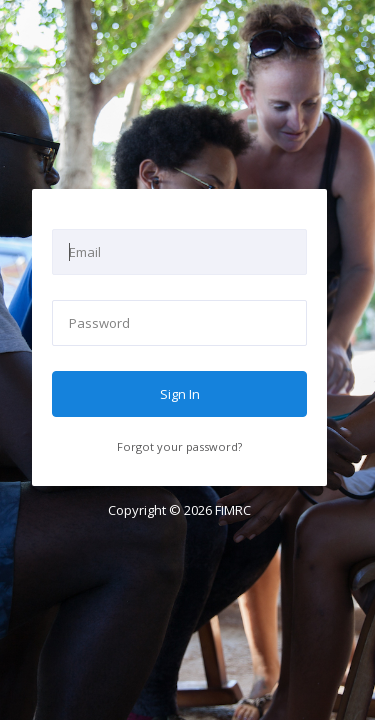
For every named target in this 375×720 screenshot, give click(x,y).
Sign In (180, 394)
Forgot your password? (179, 446)
